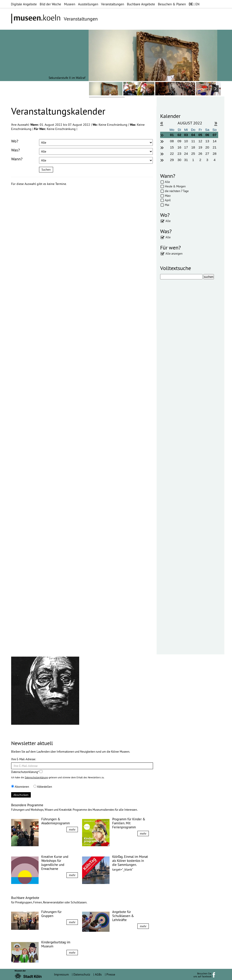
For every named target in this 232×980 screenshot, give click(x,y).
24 (186, 154)
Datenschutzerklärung (36, 777)
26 (200, 154)
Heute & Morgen (175, 186)
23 (179, 154)
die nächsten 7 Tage (177, 191)
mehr (72, 829)
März (168, 196)
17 (186, 147)
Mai (167, 205)
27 (207, 154)
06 (207, 135)
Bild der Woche (50, 4)
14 (214, 141)
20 (207, 147)
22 (172, 154)
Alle (167, 182)
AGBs (98, 974)
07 (214, 135)
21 (214, 147)
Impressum (61, 974)
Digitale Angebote (24, 4)
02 (179, 135)
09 (179, 141)
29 (172, 160)
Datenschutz (82, 974)
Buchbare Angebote (141, 4)
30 (179, 160)
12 (200, 141)
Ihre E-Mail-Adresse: (24, 759)
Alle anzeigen (174, 253)
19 (200, 147)
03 (186, 135)
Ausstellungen (88, 4)
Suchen (46, 170)
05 (200, 135)
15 (172, 147)
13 (207, 141)
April (168, 200)
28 (214, 154)
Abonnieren (20, 787)
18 (193, 147)
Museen (70, 4)
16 (179, 147)
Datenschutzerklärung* (27, 772)
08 (172, 141)
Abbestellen (43, 787)
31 (186, 160)
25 (193, 154)
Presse (111, 974)
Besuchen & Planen (172, 4)
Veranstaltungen (113, 4)
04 (193, 135)
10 (186, 141)
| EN (194, 4)
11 (193, 141)
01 (172, 135)
